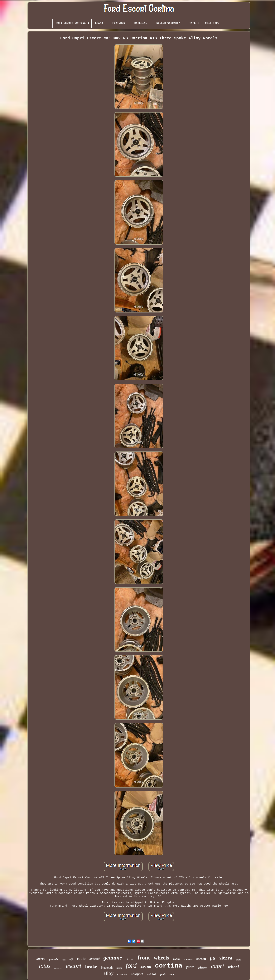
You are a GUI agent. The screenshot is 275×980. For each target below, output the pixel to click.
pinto (190, 967)
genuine (113, 958)
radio (81, 959)
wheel (233, 967)
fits (213, 958)
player (203, 967)
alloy (109, 973)
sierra (226, 958)
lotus (45, 966)
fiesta (119, 968)
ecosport (137, 974)
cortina (169, 966)
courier (122, 974)
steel (64, 960)
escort (74, 966)
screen (201, 959)
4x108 (146, 967)
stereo (41, 959)
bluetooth (107, 968)
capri (218, 966)
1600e (177, 959)
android (95, 959)
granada (53, 959)
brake (91, 967)
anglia (239, 960)
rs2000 (152, 975)
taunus (188, 959)
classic (130, 959)
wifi (71, 959)
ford (131, 966)
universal (58, 968)
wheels (161, 958)
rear (172, 975)
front (144, 957)
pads (163, 974)
